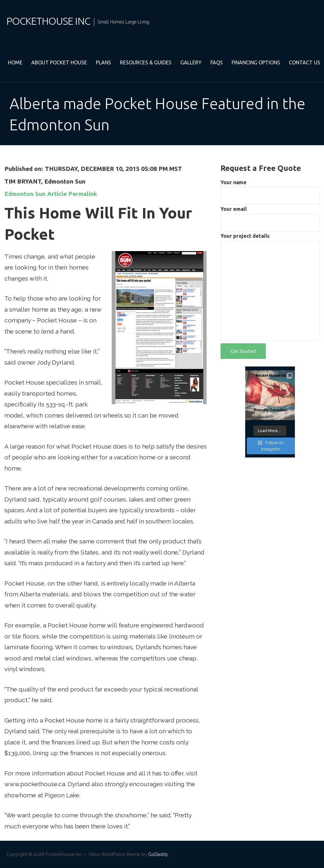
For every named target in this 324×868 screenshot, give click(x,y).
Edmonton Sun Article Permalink (51, 194)
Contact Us (305, 62)
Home (15, 62)
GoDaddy (158, 854)
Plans (103, 62)
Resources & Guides (146, 62)
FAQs (217, 62)
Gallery (191, 62)
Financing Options (256, 62)
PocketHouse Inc (48, 21)
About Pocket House (59, 62)
